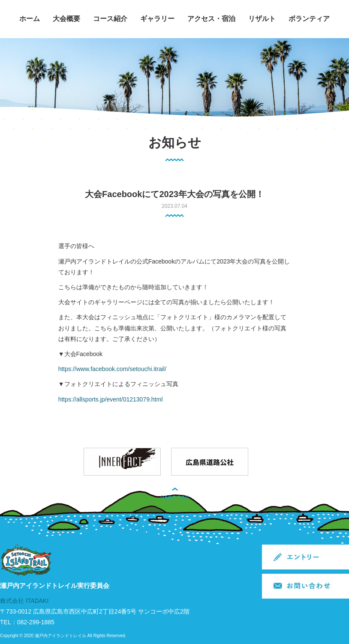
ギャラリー (157, 19)
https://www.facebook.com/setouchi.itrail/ (112, 369)
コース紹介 (110, 19)
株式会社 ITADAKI (24, 601)
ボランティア (309, 19)
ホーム (30, 19)
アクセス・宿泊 (211, 19)
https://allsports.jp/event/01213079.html (111, 399)
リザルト (262, 19)
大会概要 (66, 19)
